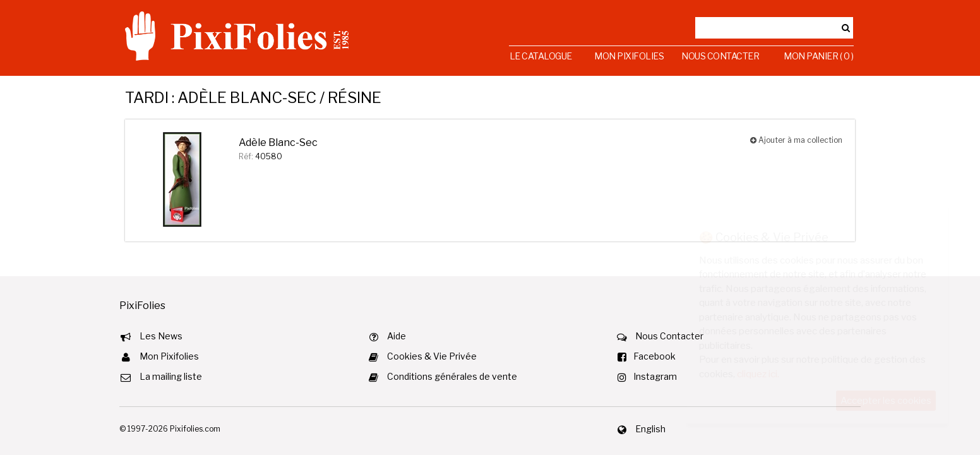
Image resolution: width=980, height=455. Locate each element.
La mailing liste (171, 376)
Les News (161, 336)
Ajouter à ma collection (796, 140)
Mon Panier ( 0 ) (818, 56)
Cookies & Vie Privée (432, 356)
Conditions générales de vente (452, 376)
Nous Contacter (720, 56)
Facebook (654, 356)
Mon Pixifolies (629, 56)
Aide (397, 336)
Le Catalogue (541, 56)
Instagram (655, 376)
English (650, 429)
